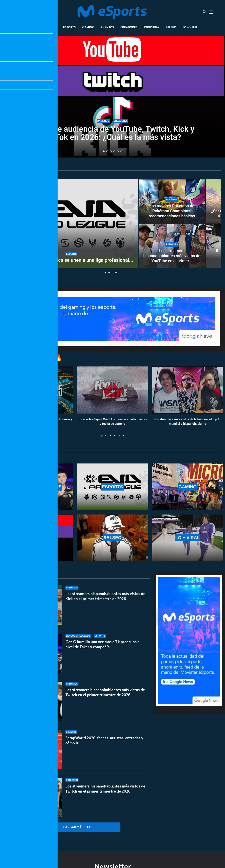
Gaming (88, 27)
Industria (152, 27)
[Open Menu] (211, 12)
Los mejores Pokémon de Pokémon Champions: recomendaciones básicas (172, 211)
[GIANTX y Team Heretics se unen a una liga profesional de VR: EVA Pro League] (71, 223)
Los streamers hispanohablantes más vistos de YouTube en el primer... (172, 256)
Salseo (171, 27)
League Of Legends (42, 27)
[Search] (204, 12)
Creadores (129, 27)
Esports (69, 27)
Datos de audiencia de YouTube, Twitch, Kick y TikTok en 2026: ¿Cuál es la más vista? (112, 134)
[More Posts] (76, 827)
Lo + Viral (190, 27)
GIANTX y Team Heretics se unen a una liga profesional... (71, 260)
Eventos (107, 27)
